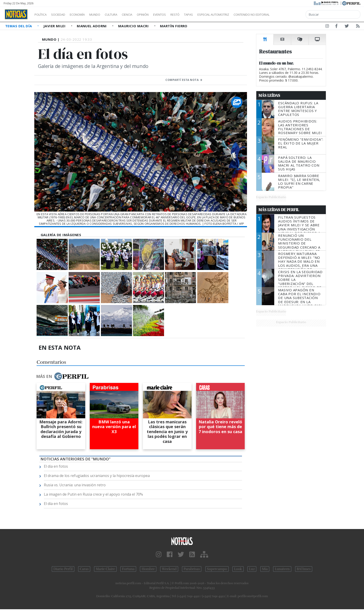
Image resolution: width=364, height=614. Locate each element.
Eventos (181, 15)
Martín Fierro (174, 26)
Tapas (214, 15)
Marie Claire (105, 569)
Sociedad (63, 15)
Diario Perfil (63, 569)
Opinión (161, 15)
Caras (84, 569)
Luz (252, 569)
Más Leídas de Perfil (279, 210)
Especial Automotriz (244, 15)
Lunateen (282, 569)
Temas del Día (19, 26)
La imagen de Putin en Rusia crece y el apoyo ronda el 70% (93, 494)
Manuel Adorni (92, 26)
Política (42, 15)
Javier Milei (55, 26)
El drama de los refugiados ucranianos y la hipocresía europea (97, 476)
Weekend (169, 569)
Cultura (124, 15)
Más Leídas (269, 95)
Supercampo (217, 569)
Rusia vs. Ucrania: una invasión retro (75, 485)
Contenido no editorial (290, 15)
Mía (265, 569)
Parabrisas (192, 569)
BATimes (304, 569)
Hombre (148, 569)
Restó (199, 15)
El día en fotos (56, 466)
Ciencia (143, 15)
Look (238, 569)
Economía (85, 15)
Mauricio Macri (134, 26)
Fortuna (128, 569)
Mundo (105, 15)
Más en (62, 376)
